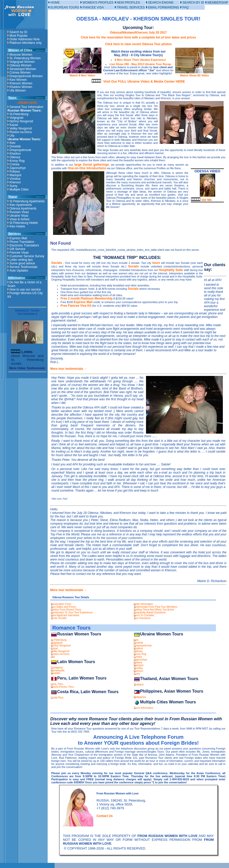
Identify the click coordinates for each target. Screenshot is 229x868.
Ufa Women (18, 91)
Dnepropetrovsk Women (26, 76)
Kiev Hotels (17, 226)
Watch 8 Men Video (82, 74)
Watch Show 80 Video (194, 74)
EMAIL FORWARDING (164, 7)
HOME (55, 3)
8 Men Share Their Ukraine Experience (140, 60)
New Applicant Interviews (65, 615)
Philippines (140, 697)
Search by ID (18, 32)
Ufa (12, 136)
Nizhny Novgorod (21, 121)
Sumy (13, 186)
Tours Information (144, 708)
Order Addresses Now (24, 39)
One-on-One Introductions (87, 168)
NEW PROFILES (128, 3)
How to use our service (25, 290)
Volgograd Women (22, 62)
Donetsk (15, 146)
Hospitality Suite (171, 270)
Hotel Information (143, 604)
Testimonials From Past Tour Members (155, 607)
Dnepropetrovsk (20, 150)
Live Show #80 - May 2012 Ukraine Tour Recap (140, 64)
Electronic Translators (24, 245)
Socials (57, 263)
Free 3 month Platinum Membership (86, 298)
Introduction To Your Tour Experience (72, 612)
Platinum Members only (25, 43)
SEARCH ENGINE (161, 3)
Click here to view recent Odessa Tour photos (138, 44)
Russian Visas (19, 212)
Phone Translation (22, 242)
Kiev (12, 143)
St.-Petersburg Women (25, 58)
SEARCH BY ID (193, 3)
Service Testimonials (23, 267)
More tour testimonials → (69, 369)
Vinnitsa (15, 179)
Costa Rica (57, 698)
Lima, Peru (57, 684)
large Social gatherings (92, 165)
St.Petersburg (19, 114)
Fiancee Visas (19, 253)
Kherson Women (21, 83)
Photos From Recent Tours (66, 610)
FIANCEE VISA (93, 7)
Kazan (14, 125)
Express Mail (18, 238)
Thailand (139, 685)
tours (156, 263)
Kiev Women (18, 80)
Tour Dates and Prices (63, 607)
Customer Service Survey (27, 256)
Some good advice (22, 263)
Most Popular (19, 36)
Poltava (15, 172)
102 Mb (201, 200)
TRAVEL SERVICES (131, 7)
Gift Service (17, 249)
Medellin (55, 673)
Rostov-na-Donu (21, 132)
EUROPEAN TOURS (65, 7)
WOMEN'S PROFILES (98, 3)
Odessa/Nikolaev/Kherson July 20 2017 (138, 33)
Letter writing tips (21, 260)
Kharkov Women (21, 87)
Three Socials (59, 618)
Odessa (15, 157)
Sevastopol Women (23, 69)
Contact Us (105, 816)
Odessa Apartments (23, 208)
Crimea (14, 164)
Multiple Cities (19, 189)
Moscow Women (21, 55)
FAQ (185, 7)
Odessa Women (20, 65)
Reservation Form (61, 604)
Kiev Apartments (21, 205)
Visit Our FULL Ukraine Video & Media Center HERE (144, 81)
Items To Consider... (145, 615)
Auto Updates (19, 271)
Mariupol (15, 175)
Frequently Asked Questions (150, 612)
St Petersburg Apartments (27, 201)
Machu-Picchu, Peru (62, 687)
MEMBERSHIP (218, 3)
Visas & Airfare (19, 219)
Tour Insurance (142, 618)
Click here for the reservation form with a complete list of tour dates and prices (138, 37)
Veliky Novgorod (21, 128)
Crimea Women (20, 73)
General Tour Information (27, 107)
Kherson (15, 182)
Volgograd (16, 118)
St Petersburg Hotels (24, 223)
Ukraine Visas (19, 216)
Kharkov (15, 154)
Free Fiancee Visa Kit (76, 306)
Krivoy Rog (17, 161)
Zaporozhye (18, 168)
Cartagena (57, 668)
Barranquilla (58, 670)
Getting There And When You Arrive (154, 610)
